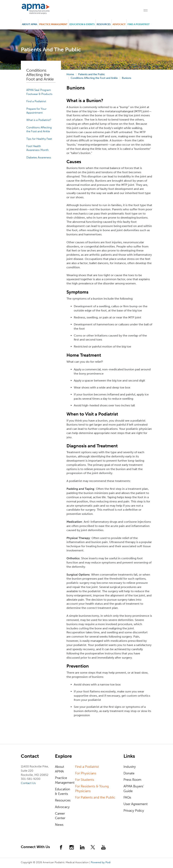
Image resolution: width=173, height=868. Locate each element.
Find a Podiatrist (139, 24)
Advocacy (62, 807)
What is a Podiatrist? (39, 120)
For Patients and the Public (95, 797)
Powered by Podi (101, 862)
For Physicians (86, 773)
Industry (130, 767)
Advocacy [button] (119, 24)
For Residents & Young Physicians (92, 789)
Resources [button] (104, 24)
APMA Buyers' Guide (134, 789)
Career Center (60, 816)
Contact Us (28, 783)
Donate (129, 773)
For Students (85, 780)
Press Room (132, 780)
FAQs (127, 797)
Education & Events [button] (82, 24)
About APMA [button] (30, 24)
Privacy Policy (134, 811)
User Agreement (136, 804)
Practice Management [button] (53, 24)
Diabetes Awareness (39, 157)
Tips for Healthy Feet (39, 139)
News (59, 825)
